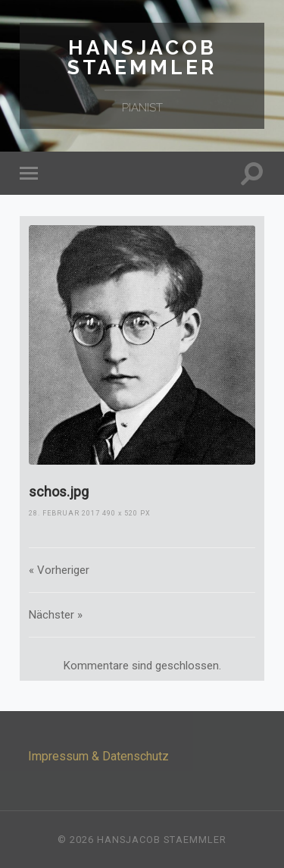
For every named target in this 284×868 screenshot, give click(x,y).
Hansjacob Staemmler (142, 57)
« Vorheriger (59, 570)
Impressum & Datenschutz (98, 756)
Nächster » (56, 615)
